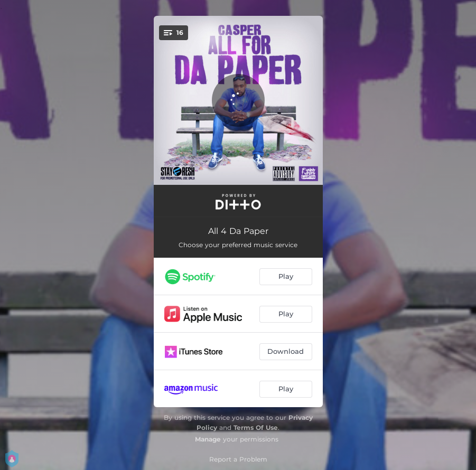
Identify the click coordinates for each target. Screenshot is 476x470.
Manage (208, 439)
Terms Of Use (256, 427)
